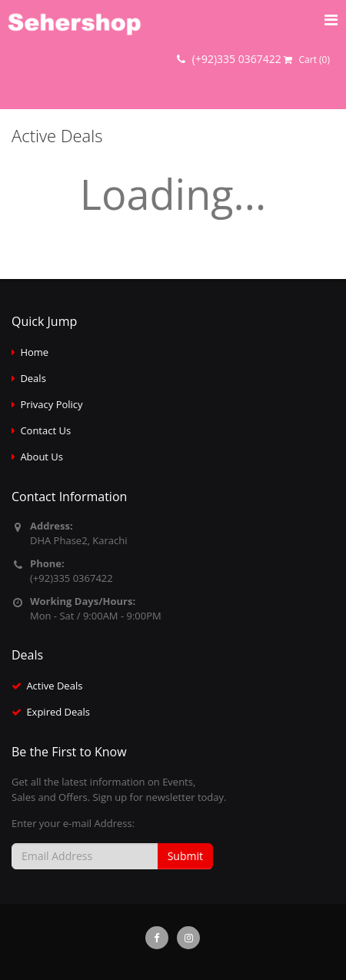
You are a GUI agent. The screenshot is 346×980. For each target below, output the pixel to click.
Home (34, 352)
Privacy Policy (51, 404)
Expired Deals (58, 712)
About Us (42, 457)
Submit (185, 856)
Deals (33, 378)
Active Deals (54, 686)
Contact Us (45, 430)
